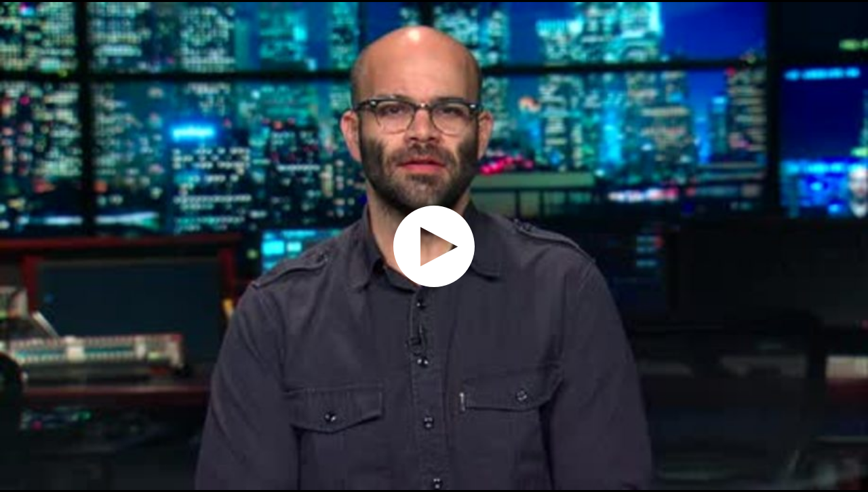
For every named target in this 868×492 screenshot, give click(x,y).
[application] (434, 246)
